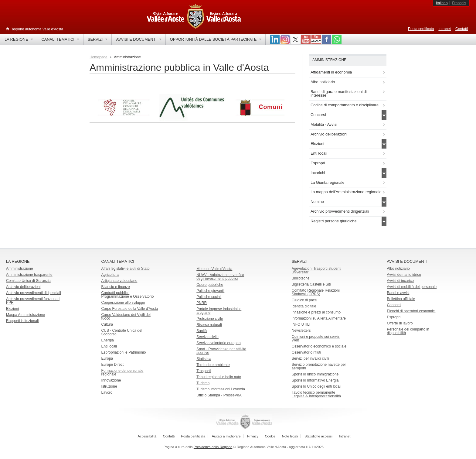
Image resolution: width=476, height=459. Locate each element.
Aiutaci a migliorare (226, 436)
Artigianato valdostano (119, 281)
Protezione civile (210, 319)
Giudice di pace (304, 300)
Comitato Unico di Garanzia (28, 281)
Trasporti (204, 371)
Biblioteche (301, 278)
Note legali (290, 436)
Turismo (203, 383)
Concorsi (394, 305)
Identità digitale (304, 306)
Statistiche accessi (318, 436)
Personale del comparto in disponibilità (408, 331)
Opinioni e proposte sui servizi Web (316, 338)
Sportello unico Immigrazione (315, 374)
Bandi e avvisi (398, 293)
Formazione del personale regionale (122, 372)
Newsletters (301, 331)
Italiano (442, 3)
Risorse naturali (209, 325)
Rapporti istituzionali (22, 321)
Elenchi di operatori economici (411, 311)
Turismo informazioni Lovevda (221, 389)
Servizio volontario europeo (218, 343)
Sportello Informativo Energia (315, 380)
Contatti (462, 29)
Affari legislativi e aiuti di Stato (126, 269)
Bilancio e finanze (116, 287)
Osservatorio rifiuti (306, 352)
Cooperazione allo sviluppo (123, 303)
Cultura (107, 324)
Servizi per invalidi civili (310, 358)
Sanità (202, 331)
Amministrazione (20, 269)
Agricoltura (110, 275)
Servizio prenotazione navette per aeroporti (319, 366)
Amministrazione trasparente (29, 275)
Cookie (270, 436)
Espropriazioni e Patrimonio (124, 352)
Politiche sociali (209, 297)
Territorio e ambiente (213, 365)
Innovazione (111, 380)
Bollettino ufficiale (401, 299)
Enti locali (109, 346)
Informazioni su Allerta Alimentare (319, 318)
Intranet (445, 29)
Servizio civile (207, 337)
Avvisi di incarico (400, 281)
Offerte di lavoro (400, 323)
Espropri (394, 317)
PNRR (202, 303)
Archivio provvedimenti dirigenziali (34, 293)
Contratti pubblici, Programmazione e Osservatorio (128, 295)
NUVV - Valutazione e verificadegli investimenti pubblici (220, 277)
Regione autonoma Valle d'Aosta (37, 29)
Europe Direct (112, 365)
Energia (108, 340)
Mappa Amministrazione (25, 315)
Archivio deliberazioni (23, 287)
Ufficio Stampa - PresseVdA (219, 395)
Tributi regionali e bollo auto (219, 377)
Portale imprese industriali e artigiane (219, 311)
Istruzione (109, 386)
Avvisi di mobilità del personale (412, 287)
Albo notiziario (398, 269)
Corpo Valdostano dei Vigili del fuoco (126, 317)
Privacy (253, 436)
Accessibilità (147, 436)
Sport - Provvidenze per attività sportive (221, 351)
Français (459, 3)
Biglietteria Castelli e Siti (311, 284)
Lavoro (107, 392)
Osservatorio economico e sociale (319, 346)
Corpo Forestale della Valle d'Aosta (130, 309)
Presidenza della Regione (213, 447)
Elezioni (12, 309)
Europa (107, 358)
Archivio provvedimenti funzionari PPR (33, 301)
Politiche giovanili (210, 291)
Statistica (204, 359)
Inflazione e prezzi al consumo (316, 312)
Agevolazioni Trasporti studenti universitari (316, 270)
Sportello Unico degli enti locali (316, 386)
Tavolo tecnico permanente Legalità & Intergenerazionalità (316, 394)
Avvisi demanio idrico (404, 275)
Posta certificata (421, 29)
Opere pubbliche (210, 285)
